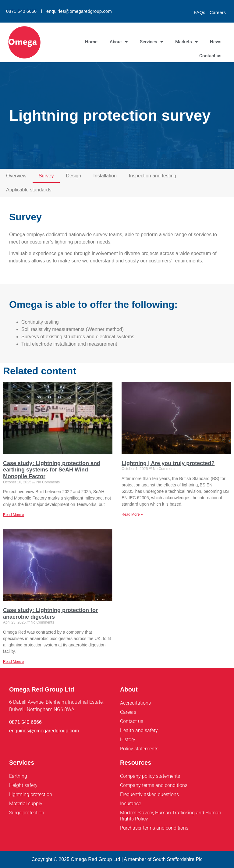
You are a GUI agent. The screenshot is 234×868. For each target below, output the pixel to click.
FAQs (200, 12)
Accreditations (135, 703)
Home (91, 42)
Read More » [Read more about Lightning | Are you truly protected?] (132, 514)
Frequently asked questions (149, 794)
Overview (16, 176)
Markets (186, 42)
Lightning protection (31, 794)
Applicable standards (29, 190)
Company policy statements (150, 776)
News (216, 42)
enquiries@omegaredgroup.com (79, 11)
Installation (105, 176)
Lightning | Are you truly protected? (168, 463)
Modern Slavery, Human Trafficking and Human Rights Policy (171, 816)
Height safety (23, 785)
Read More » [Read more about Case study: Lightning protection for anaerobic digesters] (14, 662)
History (128, 740)
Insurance (131, 804)
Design (73, 176)
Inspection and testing (153, 176)
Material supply (26, 804)
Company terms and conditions (154, 785)
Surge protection (27, 813)
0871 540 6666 (21, 11)
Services (151, 42)
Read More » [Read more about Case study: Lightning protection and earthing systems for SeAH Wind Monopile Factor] (14, 515)
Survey (46, 176)
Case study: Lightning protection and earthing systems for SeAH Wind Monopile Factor (52, 470)
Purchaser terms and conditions (154, 828)
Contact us (210, 56)
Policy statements (139, 749)
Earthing (18, 776)
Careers (218, 12)
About (119, 42)
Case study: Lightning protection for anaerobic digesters (50, 614)
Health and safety (139, 730)
